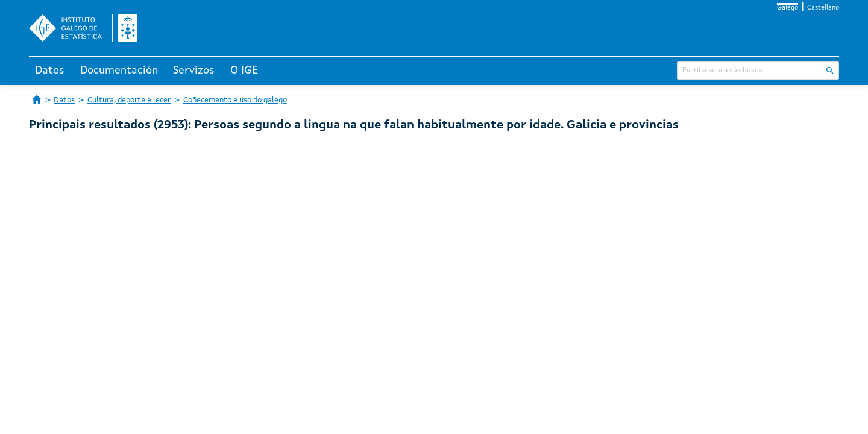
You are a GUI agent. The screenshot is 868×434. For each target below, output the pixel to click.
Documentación (119, 71)
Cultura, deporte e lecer (129, 100)
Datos (50, 71)
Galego (788, 8)
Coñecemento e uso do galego (235, 100)
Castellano (823, 8)
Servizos (194, 71)
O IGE (244, 71)
